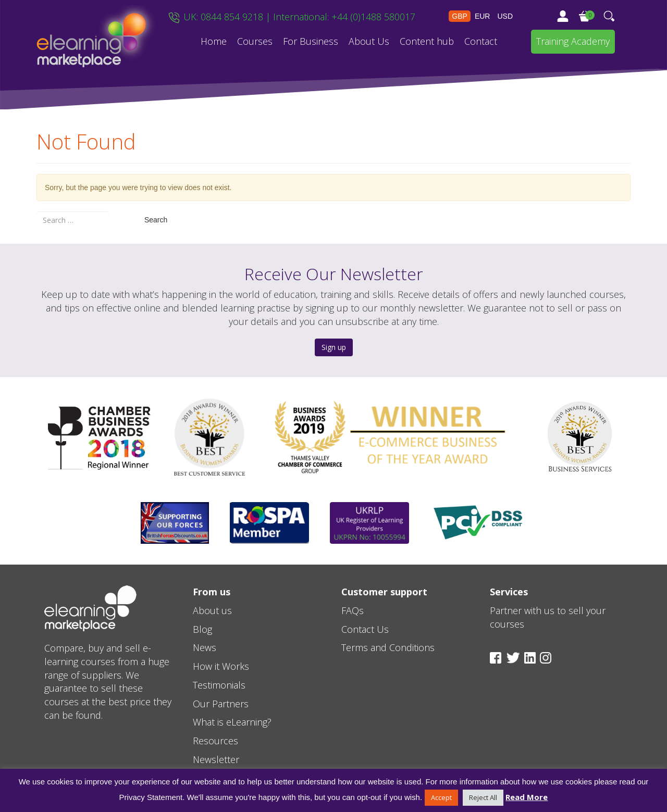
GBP (460, 16)
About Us (369, 41)
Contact (481, 41)
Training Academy (573, 41)
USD (505, 16)
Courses (255, 41)
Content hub (427, 41)
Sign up (334, 347)
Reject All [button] (483, 797)
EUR (483, 16)
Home (214, 41)
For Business (311, 41)
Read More (527, 797)
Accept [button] (441, 797)
